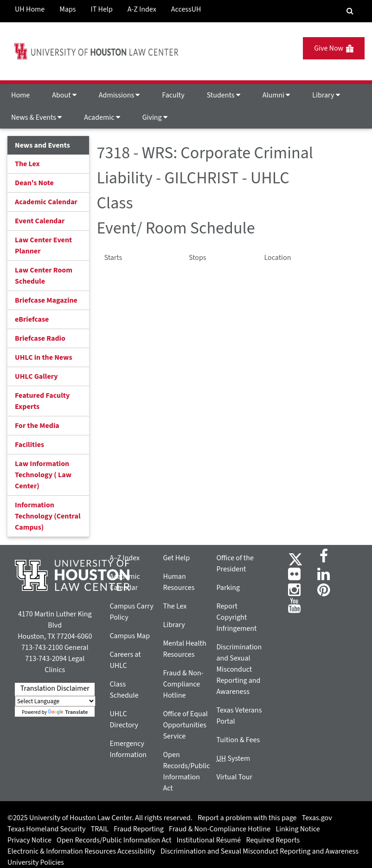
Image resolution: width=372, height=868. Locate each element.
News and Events (42, 145)
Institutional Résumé (209, 840)
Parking (228, 588)
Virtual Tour (234, 777)
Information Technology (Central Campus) (48, 516)
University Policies (36, 862)
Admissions (119, 95)
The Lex (27, 164)
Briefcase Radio (40, 338)
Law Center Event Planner (43, 246)
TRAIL (100, 829)
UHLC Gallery (36, 376)
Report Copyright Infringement (236, 617)
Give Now (334, 48)
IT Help (102, 9)
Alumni (276, 95)
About (64, 95)
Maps (67, 9)
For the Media (37, 426)
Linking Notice (298, 829)
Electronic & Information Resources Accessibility (81, 851)
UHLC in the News (44, 357)
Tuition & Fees (238, 740)
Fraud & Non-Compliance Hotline (183, 684)
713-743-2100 (42, 648)
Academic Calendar (46, 202)
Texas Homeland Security (46, 829)
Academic (102, 117)
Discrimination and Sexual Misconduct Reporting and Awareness (239, 669)
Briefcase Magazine (46, 300)
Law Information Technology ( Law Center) (43, 475)
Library (326, 95)
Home (20, 95)
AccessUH (186, 9)
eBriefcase (32, 319)
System (233, 758)
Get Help (176, 558)
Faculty (173, 95)
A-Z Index (142, 9)
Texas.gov (317, 818)
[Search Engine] (350, 11)
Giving (155, 117)
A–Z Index (125, 558)
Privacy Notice (29, 840)
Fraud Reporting (139, 829)
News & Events (36, 117)
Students (224, 95)
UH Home (30, 9)
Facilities (29, 445)
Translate (68, 712)
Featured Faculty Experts (42, 401)
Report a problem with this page (247, 818)
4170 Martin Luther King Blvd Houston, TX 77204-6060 (55, 625)
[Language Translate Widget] (55, 701)
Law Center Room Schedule (44, 276)
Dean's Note (34, 183)
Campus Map (130, 636)
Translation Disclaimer (55, 688)
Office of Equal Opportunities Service (185, 725)
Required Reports (273, 840)
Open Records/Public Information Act (114, 840)
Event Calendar (40, 221)
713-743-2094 (46, 659)
